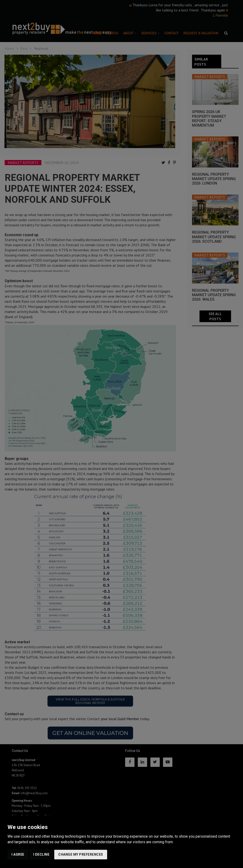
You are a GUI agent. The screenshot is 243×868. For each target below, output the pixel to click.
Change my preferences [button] (81, 854)
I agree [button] (18, 854)
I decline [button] (41, 854)
